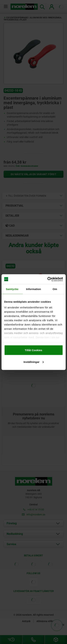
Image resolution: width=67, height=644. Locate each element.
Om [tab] (55, 289)
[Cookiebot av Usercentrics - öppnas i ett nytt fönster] (48, 279)
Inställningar (34, 362)
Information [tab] (34, 289)
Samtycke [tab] (12, 289)
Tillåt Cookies (33, 350)
